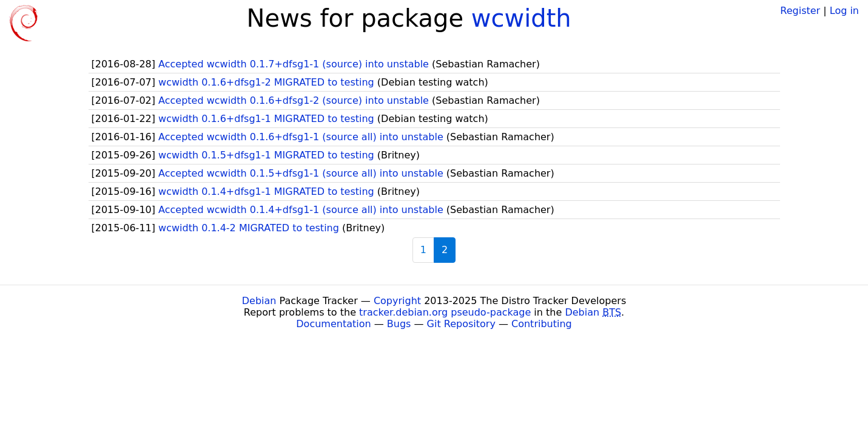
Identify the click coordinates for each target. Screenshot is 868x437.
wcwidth (521, 18)
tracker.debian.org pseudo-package (445, 312)
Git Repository (461, 324)
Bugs (399, 324)
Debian (259, 301)
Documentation (333, 324)
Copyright (397, 301)
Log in (844, 11)
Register (800, 11)
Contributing (542, 324)
